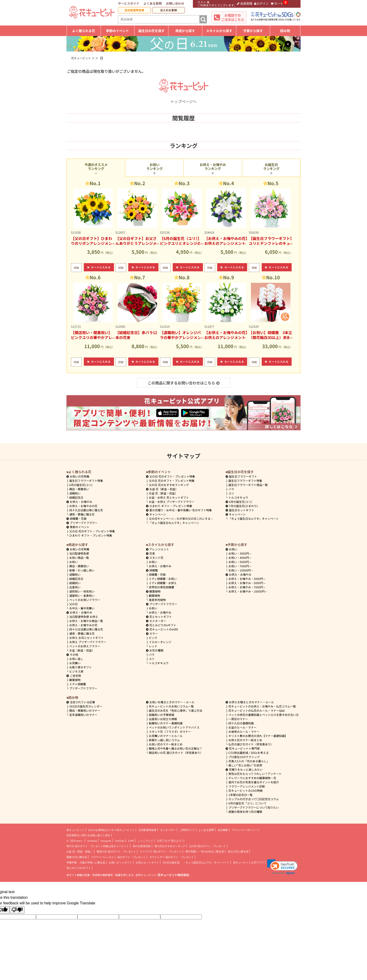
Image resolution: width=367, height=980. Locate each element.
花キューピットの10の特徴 (246, 790)
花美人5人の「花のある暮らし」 (249, 761)
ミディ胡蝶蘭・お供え (163, 583)
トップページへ (183, 99)
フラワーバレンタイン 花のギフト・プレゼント (118, 857)
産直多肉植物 (157, 600)
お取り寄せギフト (81, 667)
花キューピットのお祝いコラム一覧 (171, 706)
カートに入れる (99, 267)
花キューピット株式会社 (173, 875)
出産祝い (75, 587)
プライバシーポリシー (245, 830)
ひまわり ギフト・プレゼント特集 (91, 535)
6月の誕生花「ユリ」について (248, 803)
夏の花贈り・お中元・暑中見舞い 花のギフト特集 (179, 510)
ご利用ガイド (187, 830)
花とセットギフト (159, 617)
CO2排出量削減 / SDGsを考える (249, 753)
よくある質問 (153, 3)
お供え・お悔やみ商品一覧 (86, 621)
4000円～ (240, 558)
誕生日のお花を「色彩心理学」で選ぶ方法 (176, 710)
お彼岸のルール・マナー (244, 731)
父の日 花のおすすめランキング (169, 485)
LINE (131, 841)
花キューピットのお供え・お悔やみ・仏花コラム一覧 (262, 706)
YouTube (120, 841)
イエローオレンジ (160, 642)
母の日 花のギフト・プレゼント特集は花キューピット (98, 846)
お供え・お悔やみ (81, 502)
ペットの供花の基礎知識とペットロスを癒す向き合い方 (264, 715)
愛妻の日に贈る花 (77, 857)
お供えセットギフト (147, 862)
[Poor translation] (17, 910)
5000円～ (240, 562)
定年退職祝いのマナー (83, 715)
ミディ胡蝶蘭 (78, 684)
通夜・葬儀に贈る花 (82, 514)
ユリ (231, 493)
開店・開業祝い (79, 489)
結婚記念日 (76, 497)
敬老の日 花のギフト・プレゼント (116, 851)
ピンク (153, 638)
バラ (231, 489)
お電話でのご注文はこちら (233, 17)
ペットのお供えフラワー (85, 646)
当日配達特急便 (134, 10)
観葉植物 (75, 680)
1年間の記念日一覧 (240, 795)
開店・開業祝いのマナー (85, 710)
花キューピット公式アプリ (249, 862)
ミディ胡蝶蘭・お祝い (163, 579)
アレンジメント (158, 549)
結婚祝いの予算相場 (161, 715)
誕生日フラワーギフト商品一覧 (248, 485)
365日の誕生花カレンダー (86, 706)
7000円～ (240, 566)
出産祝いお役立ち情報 (163, 719)
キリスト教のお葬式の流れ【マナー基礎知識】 (258, 736)
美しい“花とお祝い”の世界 (245, 765)
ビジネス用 (76, 671)
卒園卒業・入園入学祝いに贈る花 (86, 862)
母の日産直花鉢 (142, 846)
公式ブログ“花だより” (170, 841)
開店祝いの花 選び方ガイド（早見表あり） (176, 753)
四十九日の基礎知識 (241, 723)
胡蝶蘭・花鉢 (77, 518)
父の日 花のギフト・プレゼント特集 (92, 531)
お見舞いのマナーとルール (166, 736)
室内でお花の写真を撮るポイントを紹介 (254, 782)
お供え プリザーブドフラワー (88, 642)
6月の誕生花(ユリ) (81, 485)
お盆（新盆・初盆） (82, 650)
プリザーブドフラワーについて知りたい (254, 807)
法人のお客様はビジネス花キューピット (111, 830)
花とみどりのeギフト (161, 625)
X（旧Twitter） (75, 841)
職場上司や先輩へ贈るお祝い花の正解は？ (176, 748)
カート (277, 3)
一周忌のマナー (238, 719)
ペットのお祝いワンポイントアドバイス (174, 727)
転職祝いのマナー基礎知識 (166, 723)
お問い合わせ (175, 3)
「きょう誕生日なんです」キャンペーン (174, 523)
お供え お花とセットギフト (86, 638)
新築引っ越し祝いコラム (164, 740)
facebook (92, 841)
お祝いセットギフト (120, 862)
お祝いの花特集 (80, 476)
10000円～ (241, 570)
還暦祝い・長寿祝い (82, 595)
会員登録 (245, 3)
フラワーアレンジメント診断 (247, 786)
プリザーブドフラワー (82, 523)
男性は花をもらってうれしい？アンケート (255, 774)
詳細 (76, 268)
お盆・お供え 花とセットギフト (169, 497)
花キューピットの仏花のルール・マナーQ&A (257, 710)
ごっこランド (146, 841)
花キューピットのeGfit (162, 629)
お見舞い (75, 663)
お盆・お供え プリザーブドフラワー (172, 502)
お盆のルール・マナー (242, 727)
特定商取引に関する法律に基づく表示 (88, 835)
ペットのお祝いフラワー (85, 600)
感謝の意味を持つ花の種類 (245, 812)
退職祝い (75, 493)
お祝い (73, 562)
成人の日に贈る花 (238, 851)
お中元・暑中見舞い (82, 608)
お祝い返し (76, 659)
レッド (153, 646)
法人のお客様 (169, 10)
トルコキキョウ (238, 497)
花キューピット (75, 830)
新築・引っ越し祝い (82, 570)
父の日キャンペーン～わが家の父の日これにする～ (181, 518)
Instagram (106, 841)
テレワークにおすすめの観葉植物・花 (252, 778)
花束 (150, 553)
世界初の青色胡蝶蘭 (161, 587)
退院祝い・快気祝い (82, 591)
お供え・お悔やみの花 (83, 506)
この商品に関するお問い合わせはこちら (184, 383)
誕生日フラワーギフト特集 (86, 481)
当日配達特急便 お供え (84, 617)
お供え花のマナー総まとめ (245, 740)
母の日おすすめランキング (170, 846)
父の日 (73, 604)
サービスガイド (129, 3)
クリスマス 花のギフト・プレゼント (161, 851)
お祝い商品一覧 (79, 558)
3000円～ (240, 553)
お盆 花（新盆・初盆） (163, 493)
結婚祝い (75, 583)
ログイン (262, 3)
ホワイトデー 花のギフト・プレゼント (172, 857)
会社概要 (223, 830)
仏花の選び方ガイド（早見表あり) (250, 744)
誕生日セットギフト (240, 510)
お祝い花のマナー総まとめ (166, 744)
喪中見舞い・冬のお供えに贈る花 (205, 851)
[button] (282, 867)
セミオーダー (156, 621)
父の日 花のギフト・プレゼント (207, 846)
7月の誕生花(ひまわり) (242, 506)
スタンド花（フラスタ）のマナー (170, 731)
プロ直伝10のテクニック (244, 757)
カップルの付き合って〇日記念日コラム (254, 799)
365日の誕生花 (171, 862)
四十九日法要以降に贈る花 (86, 510)
